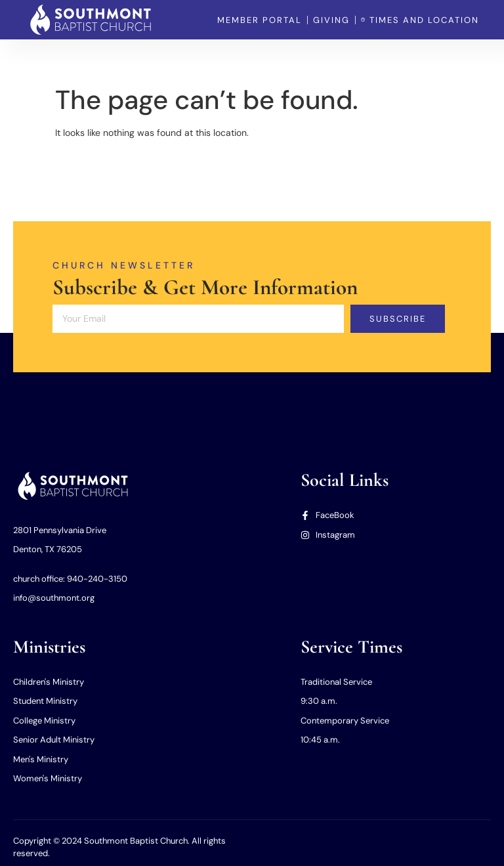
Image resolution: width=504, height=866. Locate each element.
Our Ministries (231, 59)
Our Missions (307, 59)
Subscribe (398, 319)
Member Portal (385, 59)
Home (100, 59)
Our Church (157, 59)
